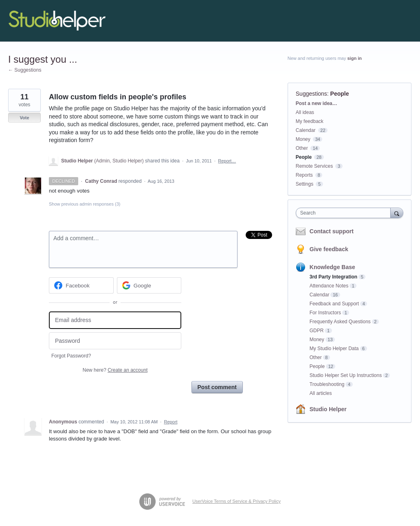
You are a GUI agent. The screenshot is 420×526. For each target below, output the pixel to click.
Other (302, 148)
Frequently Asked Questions (340, 322)
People (340, 94)
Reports (304, 175)
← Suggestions (25, 70)
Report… (227, 161)
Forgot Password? (71, 356)
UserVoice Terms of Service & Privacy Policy (236, 501)
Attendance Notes (329, 286)
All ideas (305, 112)
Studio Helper (328, 409)
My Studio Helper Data (334, 348)
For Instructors (325, 313)
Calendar (306, 130)
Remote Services (314, 166)
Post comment (217, 387)
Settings (305, 184)
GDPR (317, 331)
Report (170, 422)
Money (303, 139)
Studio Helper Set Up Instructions (346, 375)
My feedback (310, 121)
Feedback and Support (334, 304)
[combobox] (345, 213)
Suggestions (311, 94)
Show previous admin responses (85, 204)
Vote (24, 118)
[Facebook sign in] (81, 285)
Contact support (332, 231)
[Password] (115, 341)
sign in (355, 58)
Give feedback (329, 249)
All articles (321, 393)
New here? (115, 370)
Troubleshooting (327, 384)
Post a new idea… (317, 103)
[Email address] (115, 320)
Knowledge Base (332, 267)
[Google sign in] (149, 285)
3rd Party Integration (333, 277)
